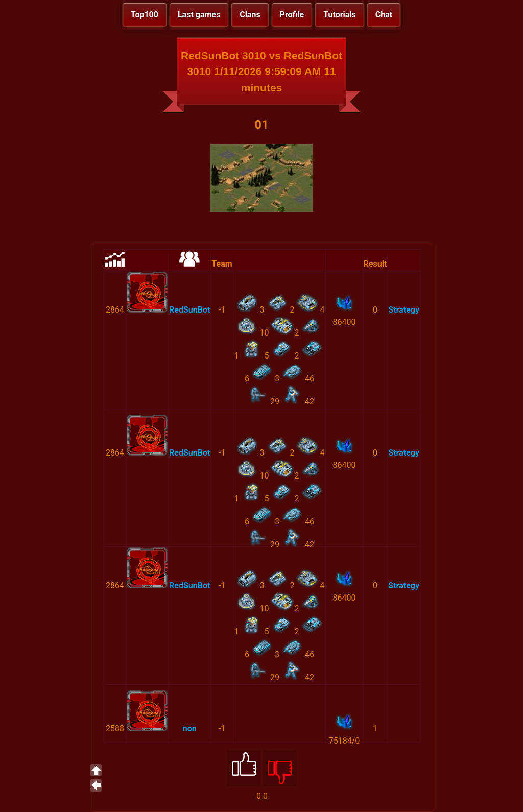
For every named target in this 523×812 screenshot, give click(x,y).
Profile (292, 15)
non (190, 729)
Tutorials (340, 15)
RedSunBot (189, 310)
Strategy (404, 310)
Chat (384, 15)
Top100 (145, 15)
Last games (199, 15)
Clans (250, 15)
